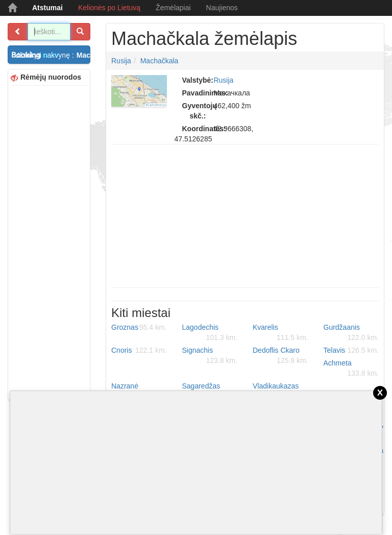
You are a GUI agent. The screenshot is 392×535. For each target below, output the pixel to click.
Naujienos (222, 8)
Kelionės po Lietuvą (109, 8)
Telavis (351, 350)
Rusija (121, 61)
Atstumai (47, 8)
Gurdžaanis (351, 333)
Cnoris (139, 350)
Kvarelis (280, 333)
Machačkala (160, 61)
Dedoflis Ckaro (280, 356)
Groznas (139, 327)
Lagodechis (210, 333)
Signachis (210, 356)
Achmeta (351, 369)
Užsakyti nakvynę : (52, 55)
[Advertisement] (49, 241)
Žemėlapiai (173, 8)
